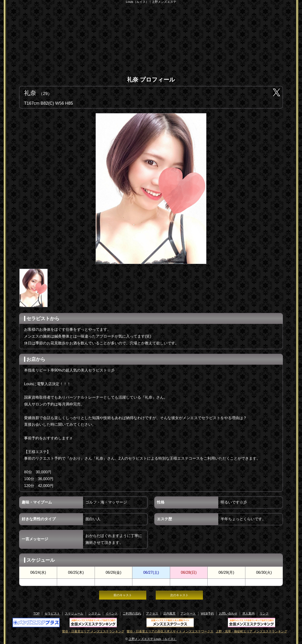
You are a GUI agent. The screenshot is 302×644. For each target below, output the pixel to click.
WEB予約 (207, 613)
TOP (36, 613)
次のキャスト (179, 595)
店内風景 (169, 613)
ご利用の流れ (132, 613)
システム (94, 613)
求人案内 (248, 613)
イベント (112, 613)
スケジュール (74, 613)
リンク (264, 613)
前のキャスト (123, 595)
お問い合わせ (228, 613)
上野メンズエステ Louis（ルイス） (153, 639)
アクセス (152, 613)
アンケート (188, 613)
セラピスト (52, 613)
